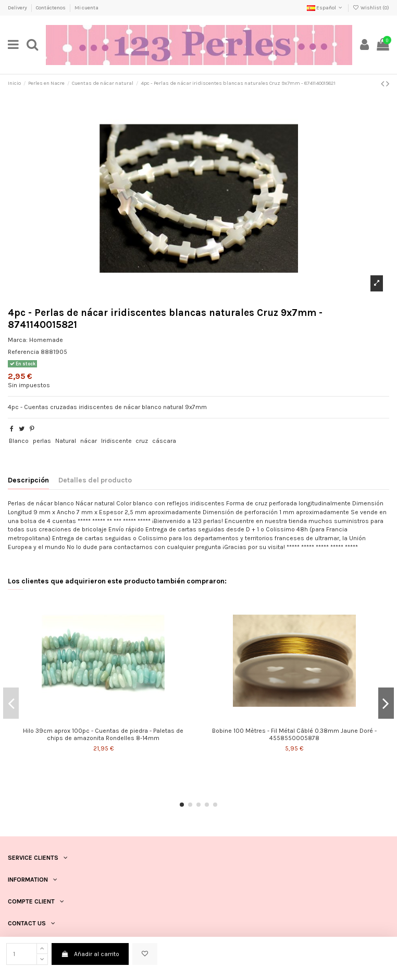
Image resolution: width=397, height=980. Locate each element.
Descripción (28, 480)
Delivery (18, 8)
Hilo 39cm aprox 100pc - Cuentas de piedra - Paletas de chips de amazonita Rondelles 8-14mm (103, 734)
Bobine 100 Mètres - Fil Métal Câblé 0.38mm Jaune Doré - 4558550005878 (294, 734)
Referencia (23, 352)
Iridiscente (116, 441)
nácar (89, 441)
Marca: (18, 340)
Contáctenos (51, 8)
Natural (66, 441)
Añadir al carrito (90, 954)
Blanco (19, 441)
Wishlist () (371, 8)
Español (325, 8)
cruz (142, 441)
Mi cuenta (86, 8)
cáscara (164, 441)
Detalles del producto (95, 480)
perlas (42, 441)
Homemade (46, 340)
